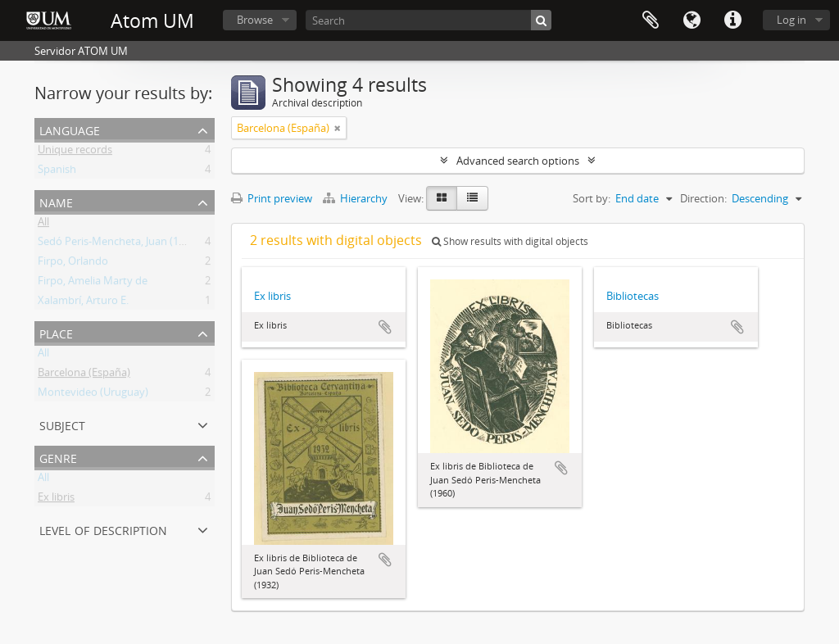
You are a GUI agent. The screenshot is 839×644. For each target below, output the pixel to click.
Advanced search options (518, 161)
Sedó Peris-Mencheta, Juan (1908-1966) (132, 244)
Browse (255, 20)
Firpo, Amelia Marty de (93, 283)
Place (56, 332)
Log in (791, 20)
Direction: (703, 198)
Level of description (103, 529)
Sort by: (592, 198)
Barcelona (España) (84, 375)
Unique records (75, 152)
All (43, 224)
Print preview (272, 198)
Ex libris (56, 500)
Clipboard (651, 20)
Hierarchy (356, 198)
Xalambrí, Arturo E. (83, 303)
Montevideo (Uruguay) (93, 395)
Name (56, 201)
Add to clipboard (385, 327)
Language (692, 20)
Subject (62, 424)
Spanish (57, 172)
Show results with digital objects (510, 241)
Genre (58, 457)
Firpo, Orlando (73, 264)
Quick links (732, 20)
